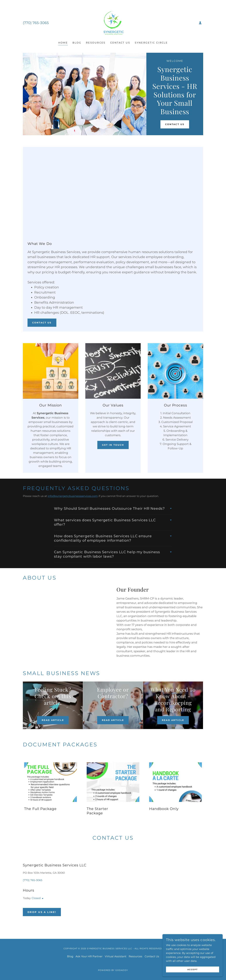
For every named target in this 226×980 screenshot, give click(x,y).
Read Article (53, 720)
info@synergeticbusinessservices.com (73, 496)
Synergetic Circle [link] (151, 43)
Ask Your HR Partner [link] (89, 956)
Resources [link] (96, 43)
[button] (200, 23)
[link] (113, 23)
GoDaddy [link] (122, 970)
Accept (193, 969)
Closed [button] (36, 898)
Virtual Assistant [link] (116, 956)
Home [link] (63, 43)
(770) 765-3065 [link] (36, 23)
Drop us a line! (42, 912)
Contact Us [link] (120, 43)
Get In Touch (113, 445)
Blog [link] (77, 43)
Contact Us (175, 124)
